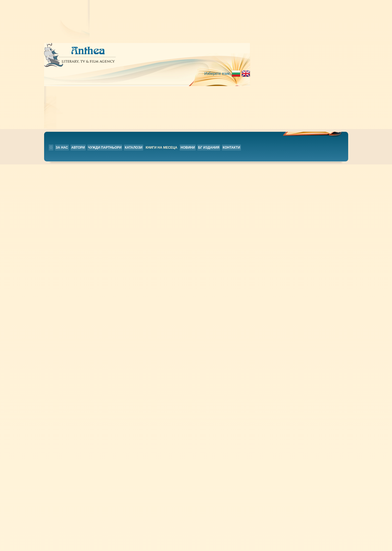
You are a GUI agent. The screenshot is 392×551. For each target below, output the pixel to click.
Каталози (184, 59)
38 (144, 361)
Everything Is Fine (158, 101)
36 (124, 361)
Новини (238, 59)
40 (164, 361)
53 (297, 361)
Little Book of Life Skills (165, 259)
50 (266, 361)
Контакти (282, 59)
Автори (129, 59)
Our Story (151, 312)
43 (195, 361)
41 (174, 361)
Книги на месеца (212, 59)
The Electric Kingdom (161, 154)
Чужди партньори (156, 59)
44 (205, 361)
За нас (113, 59)
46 (225, 361)
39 (154, 361)
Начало (170, 375)
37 (134, 361)
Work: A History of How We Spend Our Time (181, 207)
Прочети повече (264, 120)
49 (256, 361)
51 (276, 361)
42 (185, 361)
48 (246, 361)
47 (236, 361)
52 (286, 361)
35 (113, 361)
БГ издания (259, 59)
